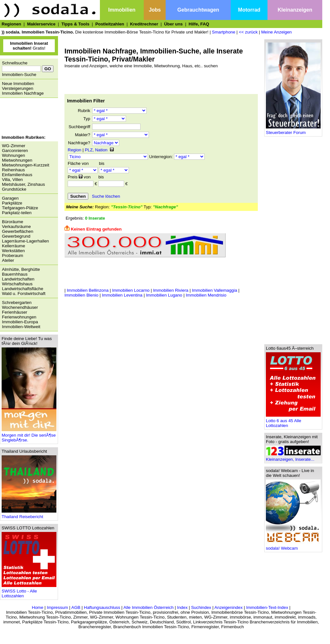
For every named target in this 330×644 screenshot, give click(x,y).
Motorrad (249, 10)
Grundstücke (14, 189)
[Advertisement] (27, 117)
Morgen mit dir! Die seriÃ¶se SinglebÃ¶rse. (29, 436)
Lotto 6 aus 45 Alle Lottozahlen (293, 421)
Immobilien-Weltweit (21, 327)
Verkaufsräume (16, 227)
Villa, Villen (12, 180)
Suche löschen (106, 196)
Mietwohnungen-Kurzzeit (26, 165)
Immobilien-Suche (19, 75)
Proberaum (13, 256)
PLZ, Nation (96, 150)
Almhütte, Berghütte (21, 269)
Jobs (155, 10)
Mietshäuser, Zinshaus (23, 184)
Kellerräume (14, 246)
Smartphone (224, 32)
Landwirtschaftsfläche (23, 289)
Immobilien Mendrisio (206, 295)
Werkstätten (13, 251)
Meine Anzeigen (276, 32)
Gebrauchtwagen (198, 10)
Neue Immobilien (18, 84)
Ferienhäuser (15, 312)
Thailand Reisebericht (29, 515)
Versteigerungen (18, 88)
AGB (76, 607)
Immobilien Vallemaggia (214, 290)
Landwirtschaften (18, 279)
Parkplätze (12, 203)
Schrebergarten (17, 303)
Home (38, 607)
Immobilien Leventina (122, 295)
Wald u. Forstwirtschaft (24, 294)
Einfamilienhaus (17, 175)
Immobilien (122, 10)
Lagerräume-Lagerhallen (25, 241)
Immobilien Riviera (171, 290)
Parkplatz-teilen (17, 213)
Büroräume (13, 222)
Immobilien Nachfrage (23, 93)
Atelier (8, 260)
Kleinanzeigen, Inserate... (293, 457)
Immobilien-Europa (20, 322)
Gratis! (29, 46)
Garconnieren (15, 151)
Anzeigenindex (228, 607)
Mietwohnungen (17, 160)
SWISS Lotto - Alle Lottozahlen (29, 592)
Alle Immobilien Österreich (149, 607)
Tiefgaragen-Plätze (20, 208)
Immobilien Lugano (164, 295)
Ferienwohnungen (19, 317)
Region (74, 150)
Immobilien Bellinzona (88, 290)
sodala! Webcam (293, 546)
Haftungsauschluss (102, 607)
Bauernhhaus (15, 274)
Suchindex (201, 607)
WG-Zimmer (14, 146)
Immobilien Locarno (131, 290)
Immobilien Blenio (81, 295)
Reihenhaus (13, 170)
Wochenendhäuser (20, 307)
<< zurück (248, 32)
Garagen (10, 198)
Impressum (57, 607)
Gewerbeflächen (18, 231)
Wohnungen (14, 155)
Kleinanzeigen (295, 10)
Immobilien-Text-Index (267, 607)
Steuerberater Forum (293, 131)
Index (182, 607)
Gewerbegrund (16, 236)
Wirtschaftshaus (17, 284)
